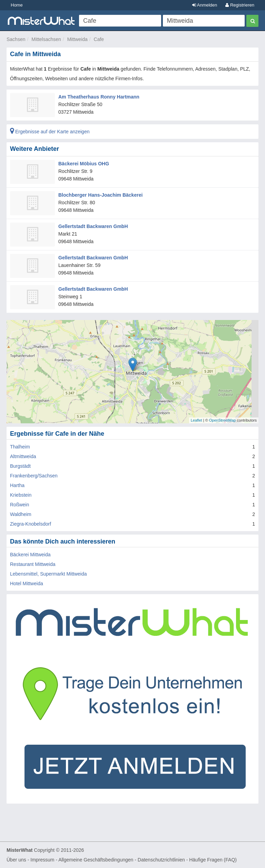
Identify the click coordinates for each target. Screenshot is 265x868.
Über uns (16, 860)
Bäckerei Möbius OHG (84, 164)
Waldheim (21, 514)
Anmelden (205, 5)
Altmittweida (23, 456)
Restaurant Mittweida (33, 564)
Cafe (99, 39)
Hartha (17, 485)
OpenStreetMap (223, 420)
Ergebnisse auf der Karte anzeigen (50, 132)
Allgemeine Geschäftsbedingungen (96, 860)
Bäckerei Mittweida (30, 555)
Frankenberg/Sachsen (34, 476)
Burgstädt (20, 466)
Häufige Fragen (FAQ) (213, 860)
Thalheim (20, 447)
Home (17, 5)
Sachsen (16, 39)
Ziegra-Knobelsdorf (31, 524)
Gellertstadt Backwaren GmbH (93, 226)
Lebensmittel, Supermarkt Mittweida (48, 574)
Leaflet (197, 420)
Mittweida (77, 39)
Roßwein (19, 505)
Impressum (42, 860)
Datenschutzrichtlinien (161, 860)
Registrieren (240, 5)
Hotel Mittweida (27, 583)
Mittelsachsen (46, 39)
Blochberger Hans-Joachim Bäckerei (100, 195)
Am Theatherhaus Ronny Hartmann (99, 97)
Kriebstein (21, 495)
